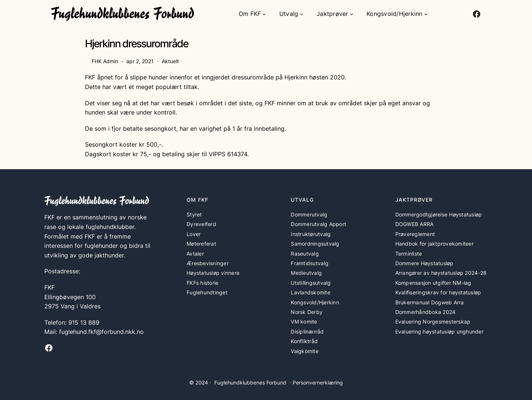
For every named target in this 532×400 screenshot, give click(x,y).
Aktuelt (170, 61)
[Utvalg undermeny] (301, 14)
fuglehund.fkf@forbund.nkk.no (101, 332)
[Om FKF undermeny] (264, 14)
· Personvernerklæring (316, 382)
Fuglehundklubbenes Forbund (250, 382)
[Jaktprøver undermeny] (352, 14)
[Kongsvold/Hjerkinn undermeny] (426, 14)
